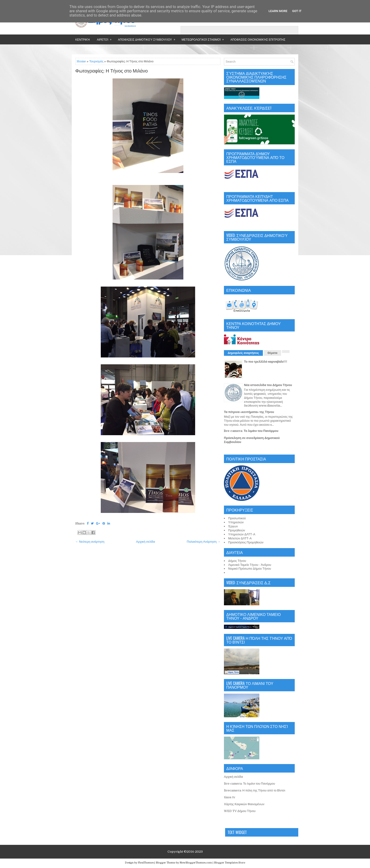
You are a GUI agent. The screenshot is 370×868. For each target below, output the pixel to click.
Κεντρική (82, 39)
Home (81, 61)
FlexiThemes (146, 863)
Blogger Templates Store (230, 863)
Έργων (233, 526)
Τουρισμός (96, 61)
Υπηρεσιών (236, 522)
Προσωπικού (237, 518)
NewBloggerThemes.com (196, 863)
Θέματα (273, 353)
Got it (297, 11)
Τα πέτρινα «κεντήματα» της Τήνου (249, 412)
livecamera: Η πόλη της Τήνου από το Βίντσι (255, 790)
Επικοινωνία (95, 49)
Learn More (278, 11)
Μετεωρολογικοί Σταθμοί (204, 38)
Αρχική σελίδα (146, 542)
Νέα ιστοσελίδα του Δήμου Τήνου (268, 385)
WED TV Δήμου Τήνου (240, 811)
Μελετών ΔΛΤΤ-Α (240, 538)
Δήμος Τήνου (237, 561)
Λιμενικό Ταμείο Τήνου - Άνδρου (250, 565)
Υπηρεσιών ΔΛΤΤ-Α (242, 534)
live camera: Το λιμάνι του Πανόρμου (251, 431)
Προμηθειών (237, 530)
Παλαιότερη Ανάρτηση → (204, 542)
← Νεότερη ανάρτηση (90, 542)
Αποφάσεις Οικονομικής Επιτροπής (258, 39)
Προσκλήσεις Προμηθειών (246, 542)
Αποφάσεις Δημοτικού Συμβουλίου (148, 38)
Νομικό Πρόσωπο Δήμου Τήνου (250, 569)
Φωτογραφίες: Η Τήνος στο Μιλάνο (111, 71)
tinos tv (230, 797)
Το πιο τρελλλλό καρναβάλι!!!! (266, 362)
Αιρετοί (105, 38)
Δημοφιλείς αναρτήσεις (243, 353)
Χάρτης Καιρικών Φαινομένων (244, 804)
